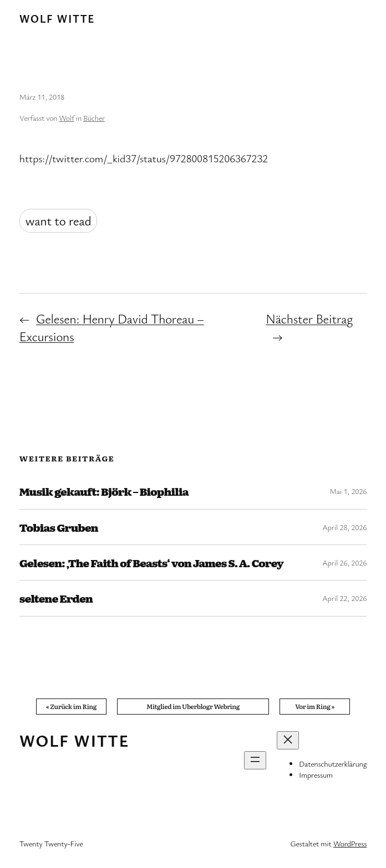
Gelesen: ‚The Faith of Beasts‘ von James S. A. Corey (151, 563)
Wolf (66, 118)
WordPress (350, 843)
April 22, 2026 (344, 598)
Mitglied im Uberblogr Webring (193, 706)
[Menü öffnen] (255, 760)
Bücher (94, 118)
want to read (59, 221)
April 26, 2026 (344, 563)
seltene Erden (56, 598)
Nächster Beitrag (309, 319)
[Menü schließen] (288, 740)
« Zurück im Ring (72, 706)
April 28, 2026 (344, 527)
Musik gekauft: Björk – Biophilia (104, 491)
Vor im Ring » (315, 706)
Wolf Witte (57, 19)
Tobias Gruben (59, 527)
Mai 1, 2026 (348, 491)
